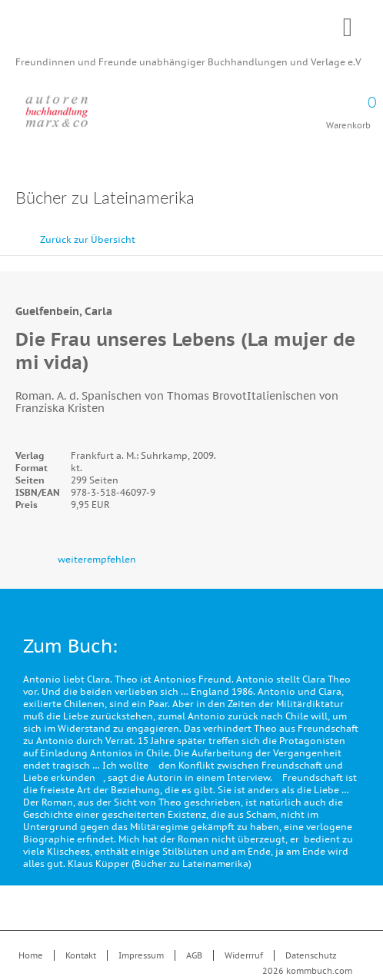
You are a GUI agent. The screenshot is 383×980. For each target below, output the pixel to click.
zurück (333, 232)
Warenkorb (348, 108)
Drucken (360, 199)
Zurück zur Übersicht (88, 239)
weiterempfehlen (97, 559)
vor (368, 232)
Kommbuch (191, 32)
